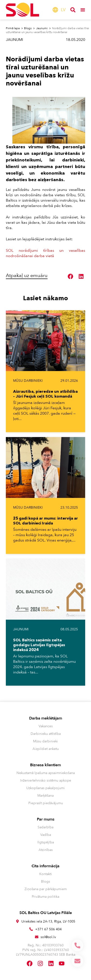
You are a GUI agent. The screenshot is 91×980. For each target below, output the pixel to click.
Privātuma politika (45, 897)
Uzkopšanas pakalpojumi (45, 788)
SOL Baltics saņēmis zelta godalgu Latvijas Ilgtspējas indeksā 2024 (39, 645)
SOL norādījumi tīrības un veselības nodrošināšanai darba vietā (45, 253)
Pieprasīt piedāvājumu (46, 803)
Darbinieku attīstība (46, 734)
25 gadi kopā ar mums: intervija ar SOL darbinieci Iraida (45, 521)
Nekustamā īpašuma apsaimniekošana (46, 773)
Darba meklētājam (46, 718)
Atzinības (46, 850)
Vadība (46, 835)
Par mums (46, 819)
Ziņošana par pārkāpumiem (46, 889)
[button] (71, 276)
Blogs (45, 882)
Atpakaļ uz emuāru (27, 275)
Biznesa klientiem (45, 765)
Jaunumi (14, 40)
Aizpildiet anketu (46, 749)
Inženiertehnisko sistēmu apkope (46, 780)
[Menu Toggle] (83, 10)
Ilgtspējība (46, 842)
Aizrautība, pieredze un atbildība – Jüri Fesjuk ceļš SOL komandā (45, 394)
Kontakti (46, 874)
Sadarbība (45, 827)
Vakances (46, 726)
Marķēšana (45, 796)
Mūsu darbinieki (28, 381)
